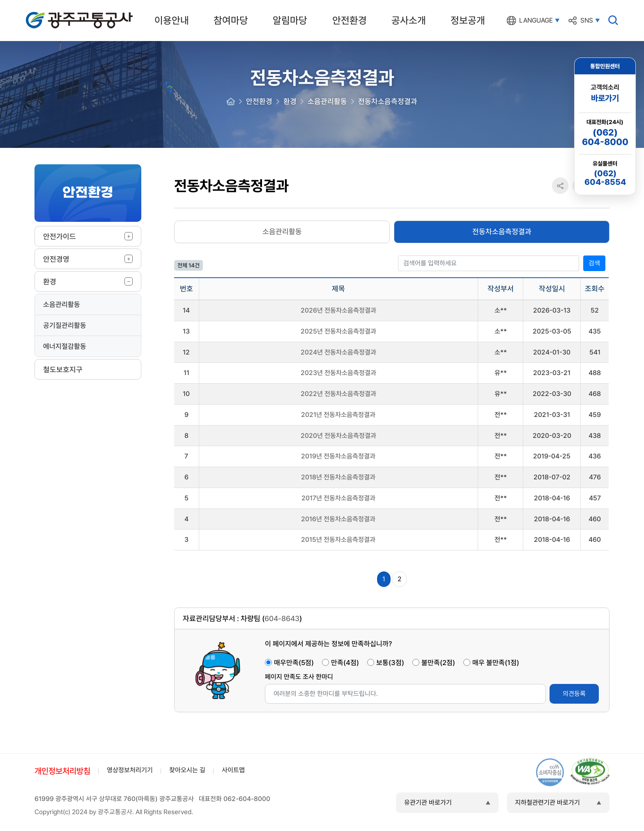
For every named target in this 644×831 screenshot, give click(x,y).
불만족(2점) (438, 663)
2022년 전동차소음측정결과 (338, 394)
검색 (594, 263)
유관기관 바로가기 (428, 802)
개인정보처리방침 (62, 771)
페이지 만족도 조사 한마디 (299, 677)
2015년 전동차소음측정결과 (338, 540)
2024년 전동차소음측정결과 (338, 352)
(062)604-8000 (605, 137)
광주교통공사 (43, 13)
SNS (587, 21)
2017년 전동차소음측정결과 (338, 498)
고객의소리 (605, 93)
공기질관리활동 (65, 325)
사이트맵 (233, 770)
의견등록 (574, 694)
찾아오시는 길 (187, 770)
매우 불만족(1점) (496, 663)
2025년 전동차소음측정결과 (338, 331)
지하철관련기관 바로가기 (547, 802)
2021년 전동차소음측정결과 (338, 415)
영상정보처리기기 (130, 770)
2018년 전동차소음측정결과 (338, 477)
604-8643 (282, 618)
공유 (560, 186)
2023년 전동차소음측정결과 (338, 373)
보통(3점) (390, 663)
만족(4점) (345, 663)
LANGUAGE (536, 21)
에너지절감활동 (65, 346)
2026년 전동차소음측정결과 (338, 310)
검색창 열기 (613, 20)
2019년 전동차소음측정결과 (338, 456)
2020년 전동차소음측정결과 (338, 436)
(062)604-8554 (605, 178)
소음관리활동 (62, 304)
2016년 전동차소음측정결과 (338, 519)
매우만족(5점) (294, 663)
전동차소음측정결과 (502, 231)
